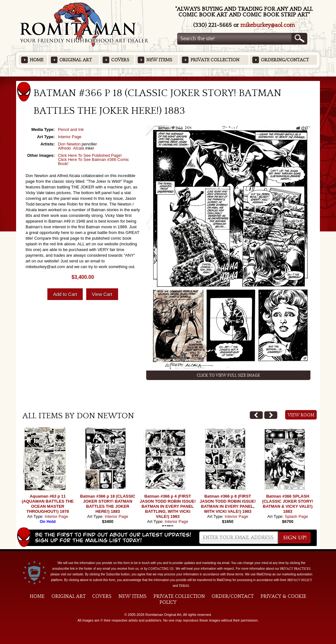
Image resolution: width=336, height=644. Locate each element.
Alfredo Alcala (71, 148)
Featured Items (168, 79)
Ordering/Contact (285, 60)
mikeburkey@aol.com (268, 25)
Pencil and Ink (71, 129)
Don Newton (69, 144)
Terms (184, 586)
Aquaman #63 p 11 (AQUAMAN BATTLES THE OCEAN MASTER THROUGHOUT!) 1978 (48, 504)
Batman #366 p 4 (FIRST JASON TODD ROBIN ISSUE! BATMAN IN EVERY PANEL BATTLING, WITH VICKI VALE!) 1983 (168, 506)
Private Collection (215, 60)
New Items (159, 60)
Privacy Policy (300, 580)
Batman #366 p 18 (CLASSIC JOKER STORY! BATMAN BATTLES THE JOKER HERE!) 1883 (108, 504)
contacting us (161, 569)
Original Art (76, 60)
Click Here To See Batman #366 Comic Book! (93, 162)
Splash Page (297, 516)
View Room (301, 415)
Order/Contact (233, 596)
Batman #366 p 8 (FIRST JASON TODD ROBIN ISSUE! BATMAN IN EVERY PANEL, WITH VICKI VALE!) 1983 (228, 504)
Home (36, 60)
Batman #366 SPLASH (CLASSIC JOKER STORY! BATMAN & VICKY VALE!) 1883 (288, 504)
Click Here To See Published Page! (90, 155)
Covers (120, 60)
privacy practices (295, 569)
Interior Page (69, 137)
